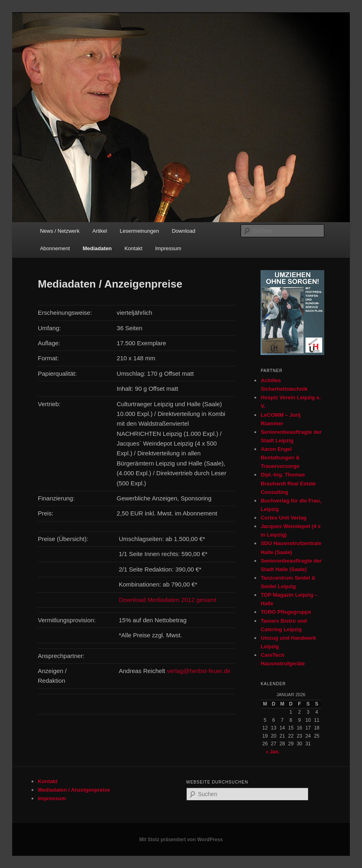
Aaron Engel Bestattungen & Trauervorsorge (280, 458)
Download (183, 231)
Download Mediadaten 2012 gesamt (168, 600)
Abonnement (55, 248)
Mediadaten (97, 248)
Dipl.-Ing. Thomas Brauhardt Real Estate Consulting (288, 483)
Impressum (168, 248)
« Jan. (273, 752)
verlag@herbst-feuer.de (199, 671)
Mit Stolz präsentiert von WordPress (181, 840)
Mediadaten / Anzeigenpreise (74, 790)
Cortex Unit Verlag (283, 518)
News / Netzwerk (60, 231)
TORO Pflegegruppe (286, 612)
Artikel (99, 231)
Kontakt (134, 248)
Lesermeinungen (139, 231)
